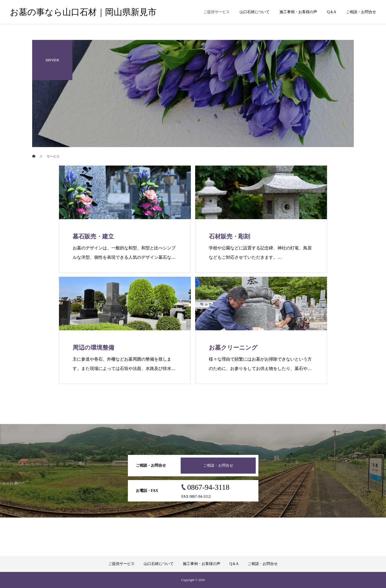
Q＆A (332, 12)
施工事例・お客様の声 (298, 12)
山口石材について (255, 12)
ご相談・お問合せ (361, 12)
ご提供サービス (217, 12)
